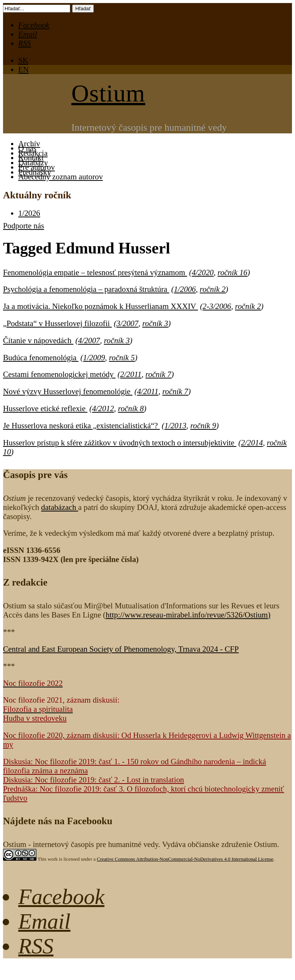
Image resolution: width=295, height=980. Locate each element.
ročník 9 (203, 425)
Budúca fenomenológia (41, 357)
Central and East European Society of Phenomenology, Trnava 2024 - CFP (121, 649)
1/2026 (29, 213)
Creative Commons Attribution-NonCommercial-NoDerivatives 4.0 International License (185, 859)
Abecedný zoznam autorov (61, 177)
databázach (60, 507)
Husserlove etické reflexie (45, 408)
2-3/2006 (217, 306)
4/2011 (148, 391)
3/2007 (128, 323)
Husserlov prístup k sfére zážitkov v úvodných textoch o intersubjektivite (120, 443)
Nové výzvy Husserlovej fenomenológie (68, 391)
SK (23, 60)
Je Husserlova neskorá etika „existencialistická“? (81, 425)
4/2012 (103, 408)
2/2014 (252, 443)
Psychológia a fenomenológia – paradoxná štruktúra (86, 289)
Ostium (108, 93)
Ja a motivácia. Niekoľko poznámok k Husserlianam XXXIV (100, 306)
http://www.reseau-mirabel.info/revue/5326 (187, 615)
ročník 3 (155, 323)
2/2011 (131, 374)
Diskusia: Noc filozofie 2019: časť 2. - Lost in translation (94, 780)
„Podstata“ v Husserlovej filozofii (57, 323)
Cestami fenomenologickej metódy (59, 374)
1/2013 (175, 425)
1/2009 (94, 357)
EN (24, 69)
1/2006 (185, 289)
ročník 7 (158, 374)
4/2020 (203, 272)
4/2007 (89, 340)
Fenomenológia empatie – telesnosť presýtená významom (95, 272)
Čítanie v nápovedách (38, 340)
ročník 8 (131, 408)
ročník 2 (213, 289)
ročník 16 (232, 272)
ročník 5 (122, 357)
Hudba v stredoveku (35, 718)
